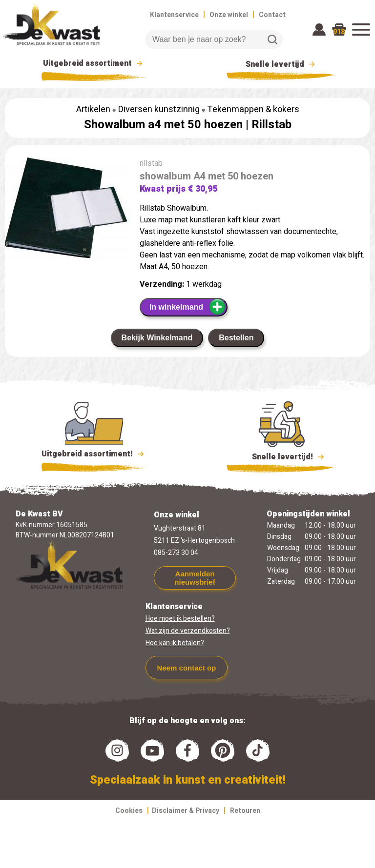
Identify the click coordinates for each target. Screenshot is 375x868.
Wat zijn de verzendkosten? (188, 631)
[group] (67, 210)
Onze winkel (229, 15)
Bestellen (236, 338)
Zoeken (272, 39)
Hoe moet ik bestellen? (180, 619)
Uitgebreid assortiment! (94, 454)
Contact (272, 15)
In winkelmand (188, 307)
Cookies (129, 811)
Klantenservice (174, 15)
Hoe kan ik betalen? (175, 643)
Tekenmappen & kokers (253, 109)
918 (339, 32)
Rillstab (271, 125)
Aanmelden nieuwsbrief (195, 578)
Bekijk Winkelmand (157, 338)
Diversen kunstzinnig (159, 109)
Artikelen (93, 109)
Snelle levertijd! (281, 456)
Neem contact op (187, 668)
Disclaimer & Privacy (186, 811)
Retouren (245, 811)
